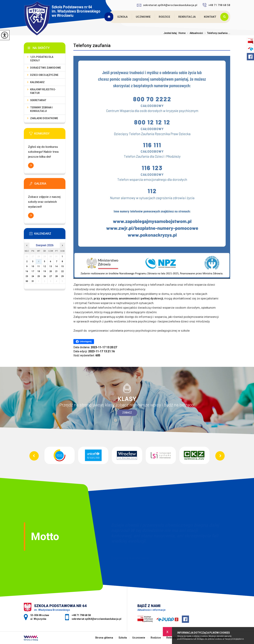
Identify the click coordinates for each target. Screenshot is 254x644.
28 (56, 276)
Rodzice (164, 17)
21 (56, 271)
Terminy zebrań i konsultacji (41, 109)
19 (45, 271)
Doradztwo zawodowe (46, 68)
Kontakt (210, 17)
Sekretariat (38, 100)
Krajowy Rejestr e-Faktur (43, 91)
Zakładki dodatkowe (44, 118)
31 (33, 281)
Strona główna (109, 17)
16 (27, 271)
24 (33, 276)
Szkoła (123, 17)
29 (62, 276)
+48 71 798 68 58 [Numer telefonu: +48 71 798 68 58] (81, 615)
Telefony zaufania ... (217, 33)
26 (45, 276)
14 (56, 266)
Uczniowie (143, 17)
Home (182, 33)
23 (27, 276)
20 (51, 271)
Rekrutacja (187, 17)
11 (39, 266)
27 (51, 276)
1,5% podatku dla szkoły (42, 59)
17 (33, 271)
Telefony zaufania (92, 45)
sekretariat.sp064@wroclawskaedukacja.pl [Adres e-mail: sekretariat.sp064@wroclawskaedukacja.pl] (96, 619)
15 (62, 266)
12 (45, 266)
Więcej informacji (31, 165)
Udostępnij (84, 342)
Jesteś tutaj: (171, 33)
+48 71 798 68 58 (216, 5)
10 (33, 266)
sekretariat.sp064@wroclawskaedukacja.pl (167, 5)
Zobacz (127, 413)
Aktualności (194, 33)
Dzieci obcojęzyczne (44, 75)
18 (39, 271)
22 (62, 271)
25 (39, 276)
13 (51, 266)
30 (27, 281)
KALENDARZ (37, 82)
